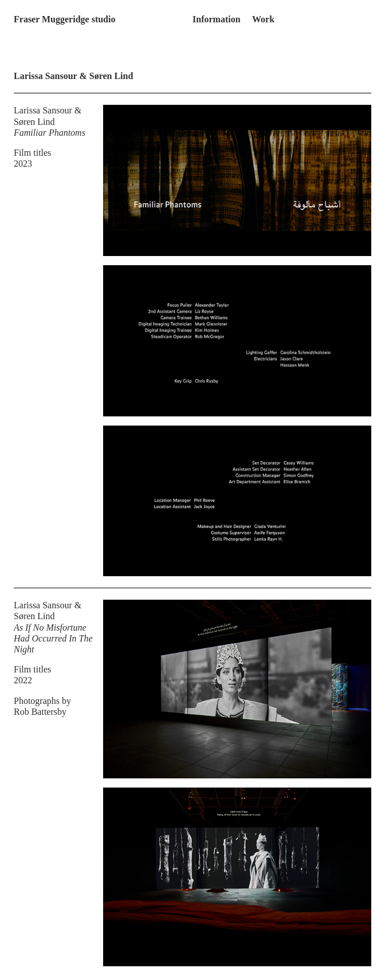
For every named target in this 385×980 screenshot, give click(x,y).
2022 (23, 680)
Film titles (32, 153)
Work (263, 19)
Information (217, 19)
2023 (23, 164)
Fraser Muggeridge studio (64, 19)
